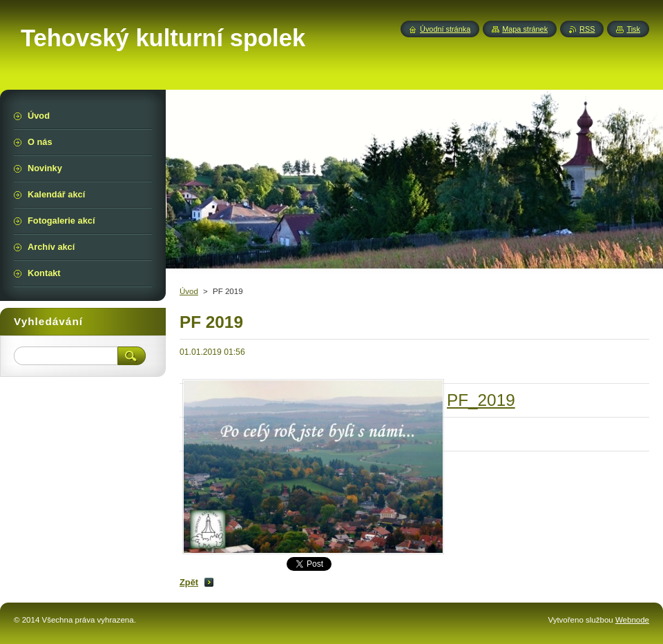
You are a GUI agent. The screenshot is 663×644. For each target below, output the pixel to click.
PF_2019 (481, 400)
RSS (587, 29)
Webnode (632, 620)
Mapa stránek (525, 29)
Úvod (189, 291)
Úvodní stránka (445, 29)
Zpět (189, 582)
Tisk (633, 29)
